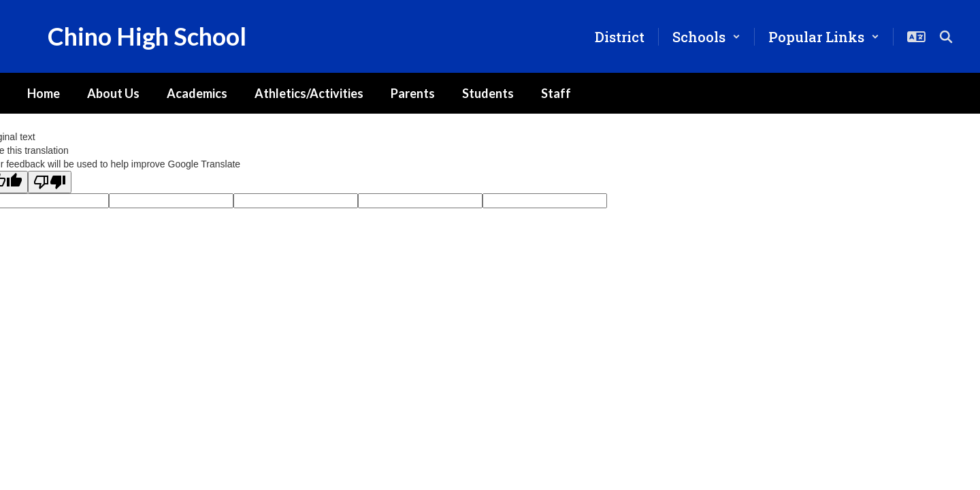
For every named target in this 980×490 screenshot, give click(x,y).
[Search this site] (946, 37)
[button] (706, 37)
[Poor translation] (50, 182)
